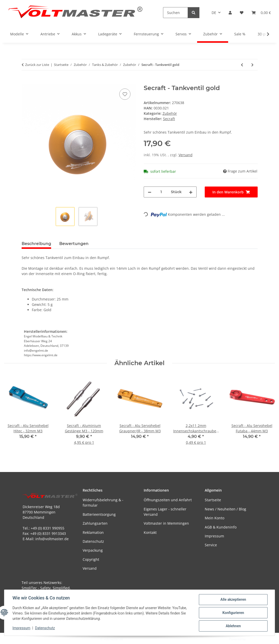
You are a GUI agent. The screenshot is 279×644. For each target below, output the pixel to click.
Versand (186, 155)
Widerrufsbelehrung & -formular (103, 503)
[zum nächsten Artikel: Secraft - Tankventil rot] (252, 65)
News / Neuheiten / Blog (225, 509)
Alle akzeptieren (233, 599)
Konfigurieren (233, 613)
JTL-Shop (253, 639)
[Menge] (161, 192)
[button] (230, 13)
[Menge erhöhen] (191, 192)
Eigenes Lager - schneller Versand (165, 512)
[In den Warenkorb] (26, 82)
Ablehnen (233, 626)
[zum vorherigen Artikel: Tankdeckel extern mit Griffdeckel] (242, 65)
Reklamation (93, 532)
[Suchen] (175, 13)
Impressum (21, 628)
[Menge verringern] (150, 192)
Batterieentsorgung (99, 514)
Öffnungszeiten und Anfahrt (168, 500)
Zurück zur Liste (37, 65)
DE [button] (214, 13)
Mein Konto (215, 518)
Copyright (91, 559)
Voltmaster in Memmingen (166, 523)
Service (211, 545)
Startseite (213, 500)
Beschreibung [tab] (36, 244)
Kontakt (150, 532)
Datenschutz (45, 628)
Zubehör (170, 113)
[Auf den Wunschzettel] (125, 94)
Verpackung (93, 550)
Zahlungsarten (95, 523)
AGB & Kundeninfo (221, 527)
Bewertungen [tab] (74, 244)
